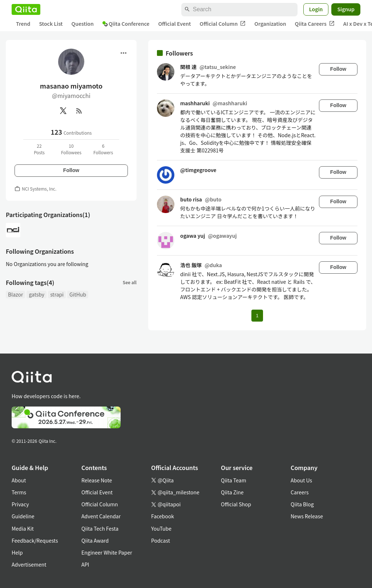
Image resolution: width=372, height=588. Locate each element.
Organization (270, 24)
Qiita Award (95, 540)
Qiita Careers (315, 24)
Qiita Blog (302, 504)
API (85, 564)
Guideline (23, 516)
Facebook (163, 516)
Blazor (15, 294)
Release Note (97, 480)
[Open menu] (124, 53)
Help (17, 552)
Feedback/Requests (35, 540)
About (19, 480)
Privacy (20, 504)
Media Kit (23, 528)
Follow (71, 170)
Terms (19, 492)
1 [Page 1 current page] (257, 316)
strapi (57, 294)
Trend (23, 24)
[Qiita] (26, 9)
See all (130, 282)
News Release (307, 516)
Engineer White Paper (107, 552)
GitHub (78, 294)
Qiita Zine (232, 492)
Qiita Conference (126, 24)
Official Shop (236, 504)
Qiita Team (234, 480)
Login (316, 9)
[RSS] (79, 111)
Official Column (223, 24)
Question (83, 24)
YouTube (161, 528)
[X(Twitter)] (63, 111)
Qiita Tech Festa (100, 528)
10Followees (71, 149)
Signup (346, 9)
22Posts (39, 149)
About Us (301, 480)
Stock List (51, 24)
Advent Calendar (101, 516)
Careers (300, 492)
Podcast (161, 540)
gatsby (37, 294)
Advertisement (29, 564)
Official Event (174, 24)
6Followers (103, 149)
